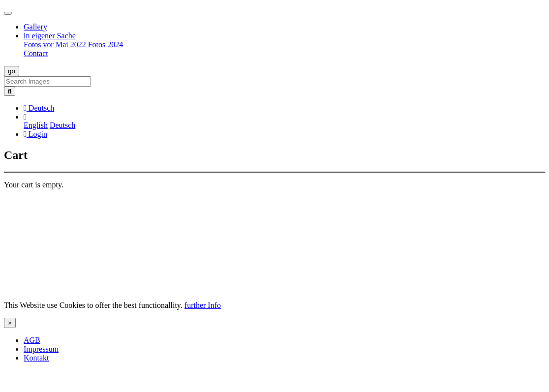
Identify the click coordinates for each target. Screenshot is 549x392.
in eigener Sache (50, 36)
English (36, 125)
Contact (36, 53)
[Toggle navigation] (8, 13)
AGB (32, 340)
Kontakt (36, 358)
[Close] (10, 323)
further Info (203, 305)
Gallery (35, 27)
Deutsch (62, 125)
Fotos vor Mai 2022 (56, 45)
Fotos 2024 (106, 45)
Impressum (41, 349)
